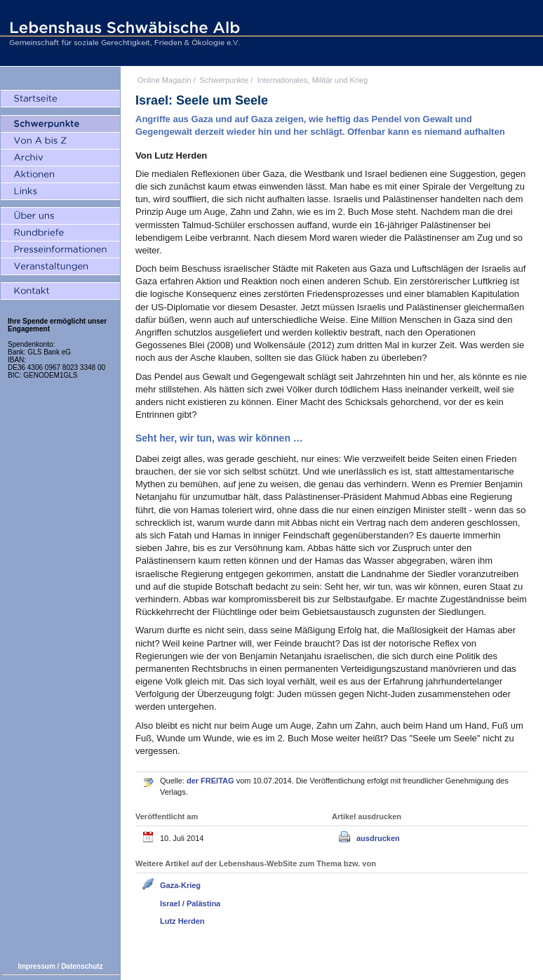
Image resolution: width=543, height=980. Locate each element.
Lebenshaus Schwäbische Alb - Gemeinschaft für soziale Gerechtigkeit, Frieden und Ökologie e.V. (123, 33)
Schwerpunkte (224, 80)
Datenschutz (82, 966)
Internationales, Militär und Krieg (312, 80)
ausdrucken (378, 838)
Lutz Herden (182, 921)
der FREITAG (212, 781)
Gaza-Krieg (180, 885)
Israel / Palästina (190, 903)
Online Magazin (164, 80)
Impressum (36, 966)
